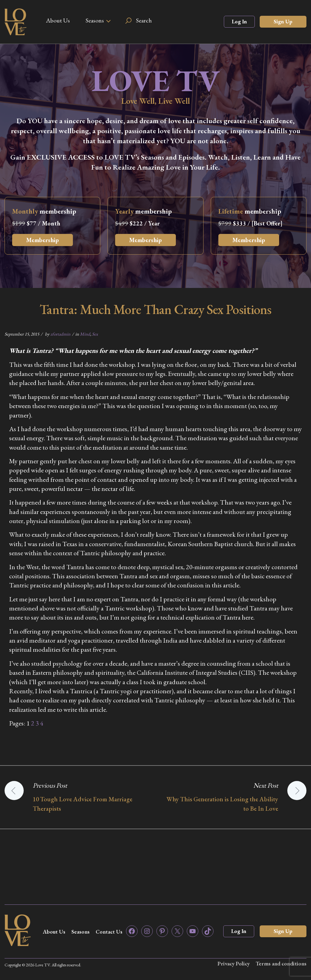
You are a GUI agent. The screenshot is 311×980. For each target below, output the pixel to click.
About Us (58, 20)
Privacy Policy (234, 963)
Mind (85, 334)
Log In (239, 21)
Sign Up (283, 21)
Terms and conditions (281, 963)
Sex (95, 334)
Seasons (95, 20)
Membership (43, 240)
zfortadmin (60, 334)
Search (144, 20)
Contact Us (109, 932)
